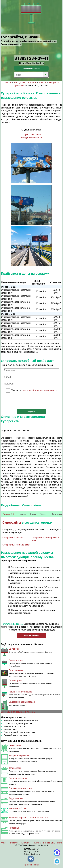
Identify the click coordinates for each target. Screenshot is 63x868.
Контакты (26, 843)
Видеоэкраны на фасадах (22, 702)
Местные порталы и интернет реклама (29, 818)
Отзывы (33, 514)
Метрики (22, 514)
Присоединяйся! (32, 865)
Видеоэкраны (16, 670)
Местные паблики (18, 808)
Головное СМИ (9, 514)
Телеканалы (15, 768)
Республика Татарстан (25, 82)
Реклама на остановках (21, 692)
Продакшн (14, 828)
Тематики (44, 514)
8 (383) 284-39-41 (32, 852)
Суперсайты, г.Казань (13, 538)
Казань (43, 82)
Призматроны (16, 660)
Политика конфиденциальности (47, 843)
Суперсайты (12, 522)
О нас (4, 843)
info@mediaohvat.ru (31, 138)
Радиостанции (16, 798)
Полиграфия (15, 745)
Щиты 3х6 (14, 649)
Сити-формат (15, 680)
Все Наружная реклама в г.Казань (18, 712)
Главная (7, 82)
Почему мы (14, 843)
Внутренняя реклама (19, 756)
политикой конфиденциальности (40, 390)
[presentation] (31, 401)
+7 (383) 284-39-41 (32, 135)
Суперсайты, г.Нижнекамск (16, 545)
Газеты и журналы (18, 778)
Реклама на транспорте (21, 788)
